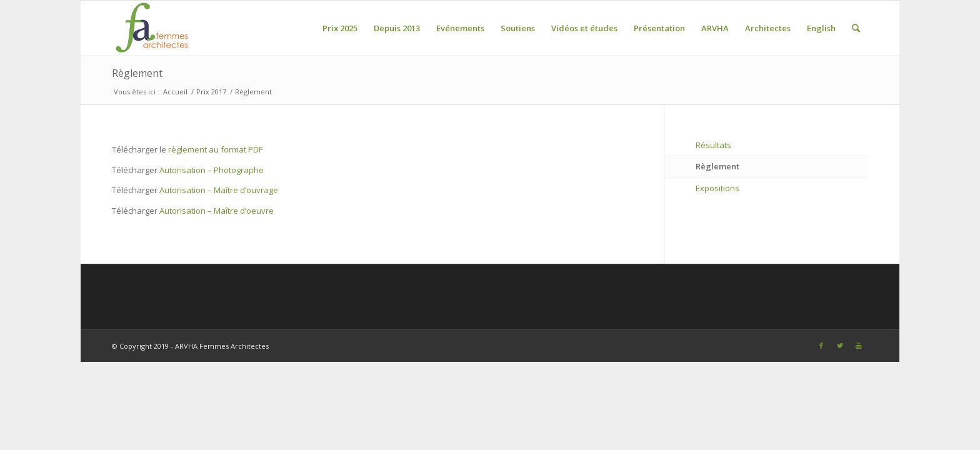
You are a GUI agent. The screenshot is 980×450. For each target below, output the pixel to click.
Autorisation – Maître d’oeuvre (217, 211)
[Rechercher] (856, 28)
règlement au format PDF (215, 149)
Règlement (137, 73)
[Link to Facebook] (821, 346)
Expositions (717, 188)
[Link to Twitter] (840, 346)
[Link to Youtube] (859, 346)
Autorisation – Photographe (212, 170)
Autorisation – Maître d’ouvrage (219, 190)
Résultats (713, 145)
